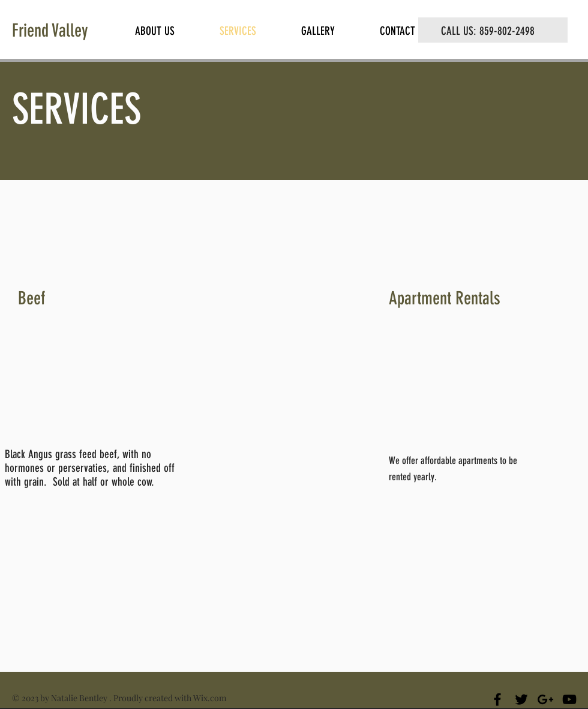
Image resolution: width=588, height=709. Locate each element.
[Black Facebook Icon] (497, 699)
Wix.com (210, 698)
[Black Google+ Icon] (545, 699)
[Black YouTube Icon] (569, 699)
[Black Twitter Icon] (521, 699)
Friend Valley (50, 31)
